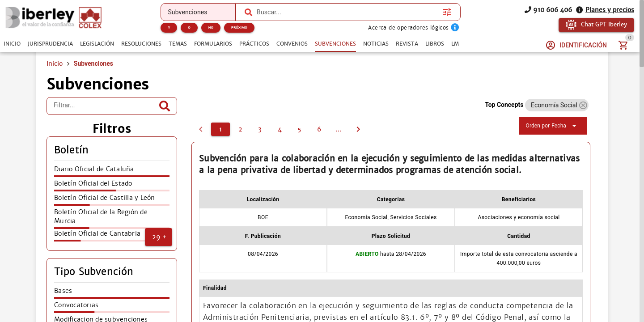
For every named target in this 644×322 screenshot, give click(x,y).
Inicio (55, 64)
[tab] (12, 44)
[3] (260, 129)
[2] (240, 129)
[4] (280, 129)
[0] (201, 129)
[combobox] (347, 12)
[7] (339, 129)
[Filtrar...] (105, 106)
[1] (220, 129)
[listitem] (112, 172)
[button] (159, 237)
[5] (299, 129)
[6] (319, 129)
